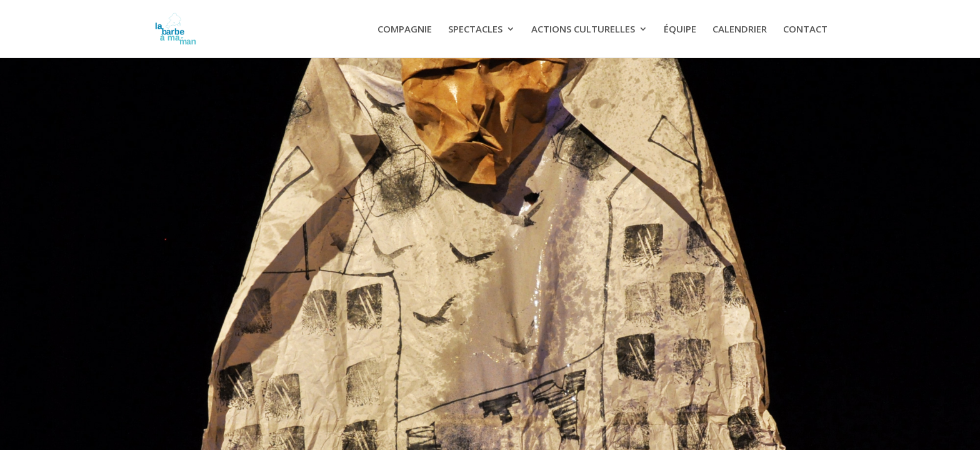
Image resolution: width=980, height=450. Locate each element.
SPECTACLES (475, 30)
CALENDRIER (740, 30)
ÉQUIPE (680, 30)
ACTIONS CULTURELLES (583, 30)
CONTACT (805, 30)
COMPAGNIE (405, 30)
